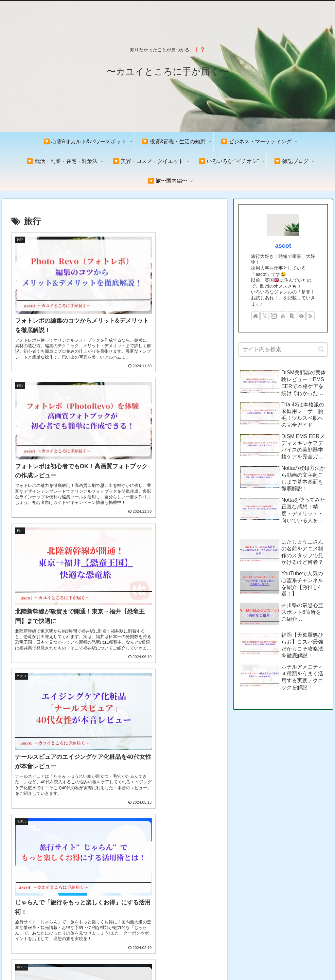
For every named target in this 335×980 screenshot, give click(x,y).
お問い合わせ (315, 960)
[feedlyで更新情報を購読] (301, 316)
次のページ (115, 882)
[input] (283, 349)
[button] (321, 349)
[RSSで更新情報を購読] (310, 316)
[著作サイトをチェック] (256, 316)
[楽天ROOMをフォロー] (292, 316)
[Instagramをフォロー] (274, 316)
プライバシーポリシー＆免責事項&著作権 (252, 960)
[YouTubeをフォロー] (283, 316)
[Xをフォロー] (265, 316)
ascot (283, 246)
